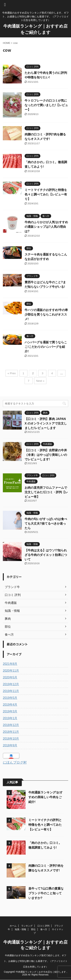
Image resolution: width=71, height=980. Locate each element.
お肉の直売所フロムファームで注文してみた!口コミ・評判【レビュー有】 (46, 492)
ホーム (13, 926)
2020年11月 (11, 671)
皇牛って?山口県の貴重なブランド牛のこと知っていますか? (46, 893)
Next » (40, 381)
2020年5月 (10, 677)
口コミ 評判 (43, 926)
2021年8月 (10, 664)
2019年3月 (10, 711)
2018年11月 (11, 732)
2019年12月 (11, 684)
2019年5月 (10, 698)
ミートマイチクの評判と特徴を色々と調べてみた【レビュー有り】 (46, 194)
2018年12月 (11, 725)
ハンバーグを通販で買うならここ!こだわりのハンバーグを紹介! (46, 347)
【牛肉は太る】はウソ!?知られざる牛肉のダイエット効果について (46, 555)
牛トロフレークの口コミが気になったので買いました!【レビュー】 (46, 105)
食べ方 (44, 929)
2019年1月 (10, 718)
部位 (33, 929)
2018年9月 (10, 745)
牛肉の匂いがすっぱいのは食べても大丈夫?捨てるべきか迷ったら (46, 524)
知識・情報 (20, 929)
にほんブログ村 (15, 762)
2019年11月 (11, 691)
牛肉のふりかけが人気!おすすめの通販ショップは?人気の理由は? (46, 227)
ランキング (27, 926)
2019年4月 (10, 705)
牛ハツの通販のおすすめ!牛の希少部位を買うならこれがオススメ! (46, 314)
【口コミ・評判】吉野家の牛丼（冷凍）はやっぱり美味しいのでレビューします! (46, 455)
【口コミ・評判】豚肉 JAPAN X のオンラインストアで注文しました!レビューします (46, 423)
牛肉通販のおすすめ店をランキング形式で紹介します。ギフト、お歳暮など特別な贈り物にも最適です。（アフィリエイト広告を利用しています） (36, 961)
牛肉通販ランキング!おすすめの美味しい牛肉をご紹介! (46, 797)
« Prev (12, 373)
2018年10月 (11, 739)
